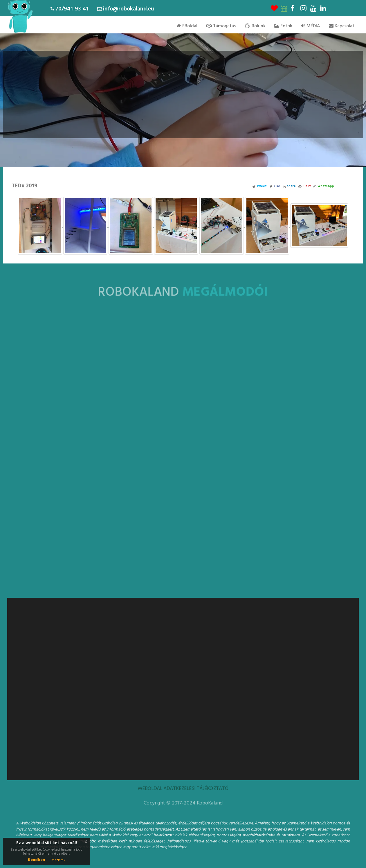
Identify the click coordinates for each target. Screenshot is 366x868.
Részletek (58, 860)
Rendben (36, 860)
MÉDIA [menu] (311, 26)
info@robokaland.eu (129, 9)
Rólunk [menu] (255, 26)
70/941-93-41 (72, 9)
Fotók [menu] (283, 26)
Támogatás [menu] (221, 26)
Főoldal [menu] (187, 26)
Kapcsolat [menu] (342, 26)
